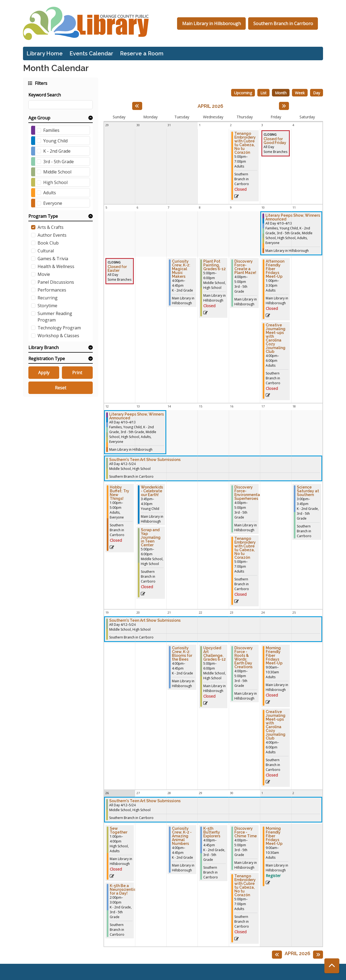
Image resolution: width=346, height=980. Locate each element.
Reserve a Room (142, 53)
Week (300, 93)
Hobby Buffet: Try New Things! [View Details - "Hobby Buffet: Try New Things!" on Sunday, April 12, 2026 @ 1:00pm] (119, 493)
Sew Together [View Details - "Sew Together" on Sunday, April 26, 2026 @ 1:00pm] (119, 830)
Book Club (48, 243)
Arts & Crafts (51, 227)
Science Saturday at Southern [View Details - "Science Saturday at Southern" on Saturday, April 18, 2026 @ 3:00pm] (308, 491)
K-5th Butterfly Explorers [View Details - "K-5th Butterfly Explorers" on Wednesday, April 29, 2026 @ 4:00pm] (212, 832)
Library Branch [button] (44, 347)
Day (317, 93)
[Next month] (284, 106)
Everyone (53, 203)
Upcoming (243, 93)
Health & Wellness (56, 266)
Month (281, 93)
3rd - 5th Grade (59, 162)
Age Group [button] (39, 118)
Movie (44, 274)
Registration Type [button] (47, 359)
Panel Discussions (56, 282)
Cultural (46, 251)
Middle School (57, 172)
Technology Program (59, 328)
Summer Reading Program (55, 317)
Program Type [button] (43, 216)
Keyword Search (45, 95)
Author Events (52, 235)
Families (51, 130)
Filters (41, 83)
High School (55, 182)
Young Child (55, 141)
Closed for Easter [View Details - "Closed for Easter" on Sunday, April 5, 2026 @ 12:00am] (117, 269)
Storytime (47, 306)
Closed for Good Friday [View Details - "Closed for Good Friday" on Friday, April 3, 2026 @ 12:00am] (275, 141)
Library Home (45, 53)
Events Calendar (91, 53)
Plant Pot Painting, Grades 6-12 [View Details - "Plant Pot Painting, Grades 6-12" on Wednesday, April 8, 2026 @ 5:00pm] (214, 265)
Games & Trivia (53, 259)
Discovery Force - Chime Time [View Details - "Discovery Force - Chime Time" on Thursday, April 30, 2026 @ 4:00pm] (246, 832)
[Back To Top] (332, 966)
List (263, 93)
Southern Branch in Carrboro (283, 24)
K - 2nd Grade (57, 151)
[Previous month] (137, 106)
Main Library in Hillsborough (212, 24)
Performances (52, 290)
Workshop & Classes (58, 336)
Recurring (48, 298)
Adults (50, 193)
